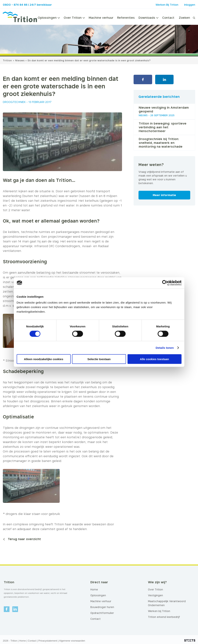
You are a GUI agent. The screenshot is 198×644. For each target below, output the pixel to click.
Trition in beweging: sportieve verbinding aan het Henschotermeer (163, 127)
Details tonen (165, 348)
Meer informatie (164, 195)
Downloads (148, 18)
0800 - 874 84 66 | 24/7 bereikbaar (27, 5)
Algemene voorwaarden (72, 641)
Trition (7, 60)
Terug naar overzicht (24, 539)
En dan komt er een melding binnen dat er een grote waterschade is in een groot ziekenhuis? (89, 60)
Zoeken (184, 18)
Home (22, 641)
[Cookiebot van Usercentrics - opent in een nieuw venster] (165, 283)
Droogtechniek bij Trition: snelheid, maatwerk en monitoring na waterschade (161, 143)
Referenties (126, 18)
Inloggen (190, 5)
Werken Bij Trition (167, 5)
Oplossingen (49, 18)
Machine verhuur (101, 18)
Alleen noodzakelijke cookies (44, 359)
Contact (168, 18)
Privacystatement (48, 641)
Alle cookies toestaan (154, 359)
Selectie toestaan (99, 359)
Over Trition (74, 18)
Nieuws (20, 60)
